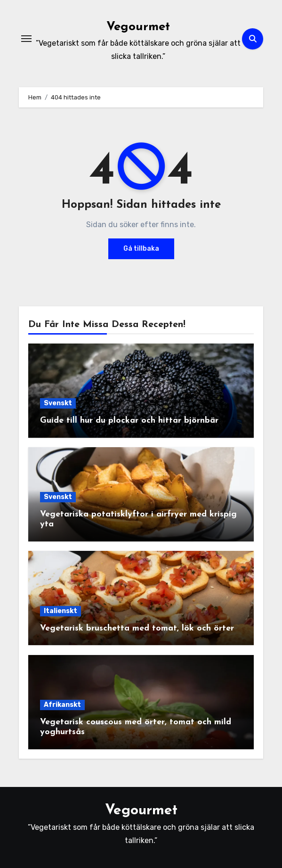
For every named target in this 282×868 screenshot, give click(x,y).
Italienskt (60, 611)
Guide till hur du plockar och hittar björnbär (129, 421)
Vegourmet (138, 27)
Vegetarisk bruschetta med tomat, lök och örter (137, 628)
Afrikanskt (62, 705)
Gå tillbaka (141, 249)
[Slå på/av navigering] (26, 39)
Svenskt (58, 403)
